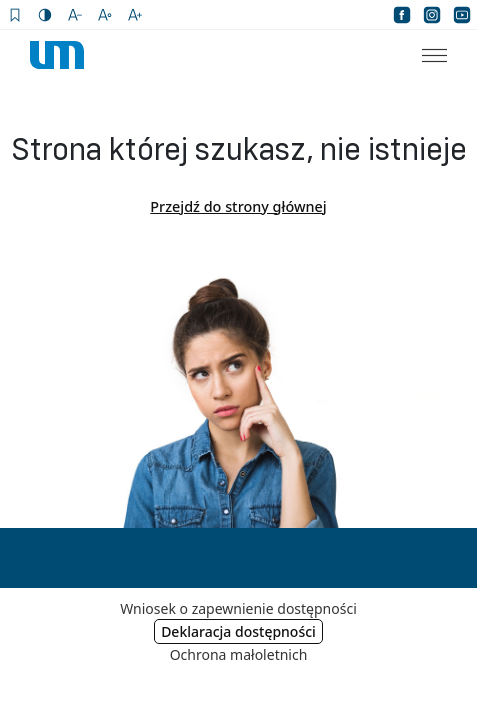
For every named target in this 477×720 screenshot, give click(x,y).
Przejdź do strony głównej (238, 206)
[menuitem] (422, 55)
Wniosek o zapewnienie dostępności (238, 608)
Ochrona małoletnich (239, 654)
